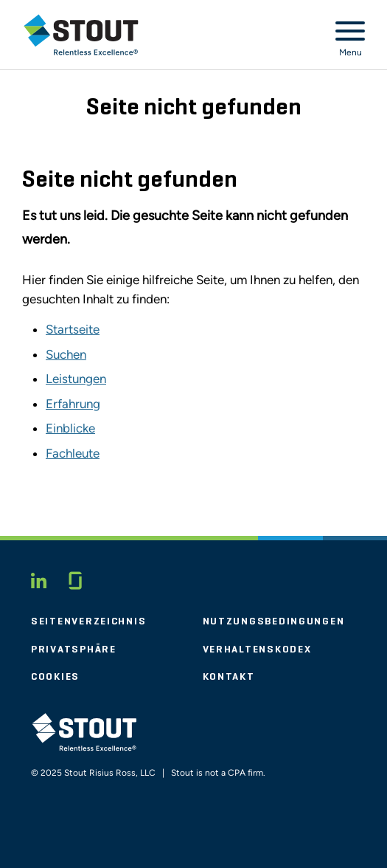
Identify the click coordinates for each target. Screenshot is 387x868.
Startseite (73, 329)
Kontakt (229, 677)
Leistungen (76, 379)
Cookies (55, 677)
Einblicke (70, 428)
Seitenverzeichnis (88, 621)
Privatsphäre (74, 650)
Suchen (66, 354)
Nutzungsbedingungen (274, 621)
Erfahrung (73, 404)
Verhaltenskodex (257, 650)
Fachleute (73, 453)
